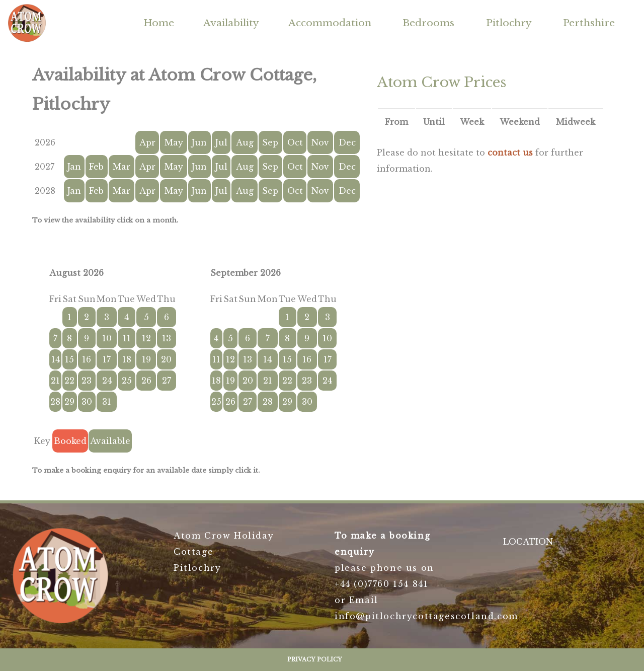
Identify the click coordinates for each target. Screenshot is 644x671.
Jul (221, 142)
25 (127, 381)
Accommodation (330, 23)
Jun (199, 142)
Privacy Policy (315, 659)
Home (159, 23)
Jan (74, 167)
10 (107, 338)
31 (107, 402)
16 (87, 359)
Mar (122, 167)
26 (146, 381)
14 (56, 359)
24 (107, 381)
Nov (320, 142)
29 (69, 402)
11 (127, 338)
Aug (245, 142)
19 (146, 359)
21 (55, 381)
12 (146, 338)
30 (87, 402)
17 (107, 359)
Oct (295, 142)
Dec (347, 142)
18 (127, 359)
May (174, 142)
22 (69, 381)
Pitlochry (509, 23)
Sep (270, 142)
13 (167, 338)
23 (87, 381)
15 (69, 359)
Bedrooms (428, 23)
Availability (231, 23)
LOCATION (528, 542)
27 (167, 381)
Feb (96, 167)
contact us (510, 153)
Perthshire (589, 23)
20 (166, 359)
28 (55, 402)
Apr (147, 142)
